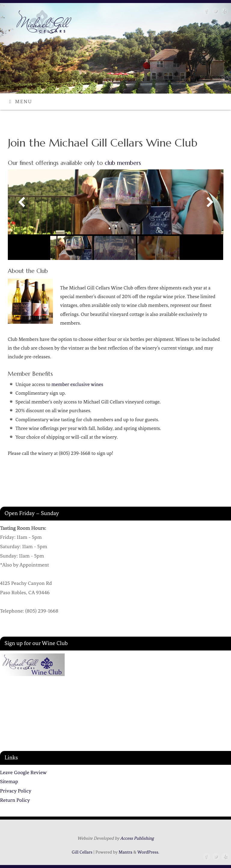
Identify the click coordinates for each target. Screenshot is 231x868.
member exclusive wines (77, 384)
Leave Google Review (23, 772)
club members (123, 163)
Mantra (125, 852)
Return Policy (15, 800)
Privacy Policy (16, 791)
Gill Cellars (82, 852)
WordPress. (148, 852)
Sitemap (9, 781)
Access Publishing (137, 838)
